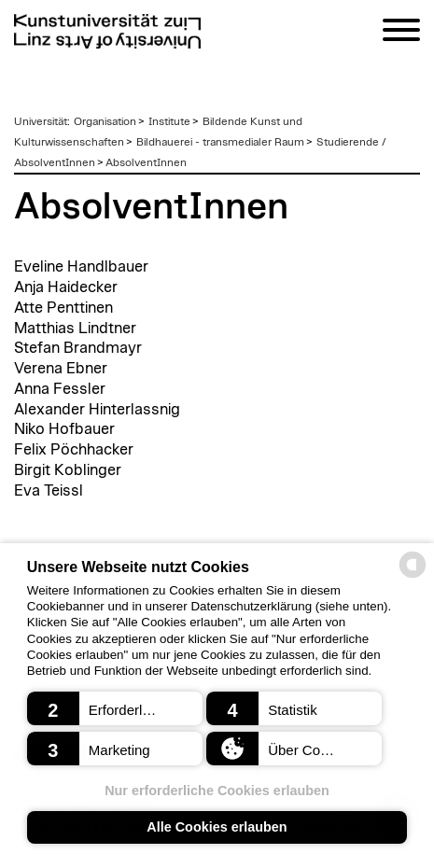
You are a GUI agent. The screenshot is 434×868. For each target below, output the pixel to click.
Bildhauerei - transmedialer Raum (220, 142)
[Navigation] (401, 33)
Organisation (105, 121)
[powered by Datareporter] (413, 576)
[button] (115, 708)
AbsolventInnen (146, 162)
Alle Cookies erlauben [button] (217, 827)
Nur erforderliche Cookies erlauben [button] (217, 791)
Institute (169, 121)
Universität (41, 121)
